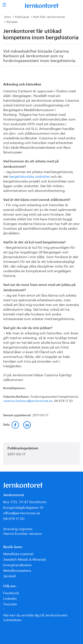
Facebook (11, 592)
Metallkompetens (17, 570)
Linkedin (10, 598)
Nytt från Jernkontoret (49, 16)
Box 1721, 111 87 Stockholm (25, 501)
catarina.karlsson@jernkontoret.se (28, 400)
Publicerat (22, 16)
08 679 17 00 (14, 518)
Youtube (10, 604)
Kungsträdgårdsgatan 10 (23, 507)
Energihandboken (17, 564)
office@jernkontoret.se (22, 512)
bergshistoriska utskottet (30, 176)
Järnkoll (9, 576)
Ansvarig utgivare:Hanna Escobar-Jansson (23, 531)
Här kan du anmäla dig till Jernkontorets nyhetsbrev (35, 617)
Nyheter (12, 21)
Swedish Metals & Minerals (25, 559)
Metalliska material (18, 553)
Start (7, 16)
